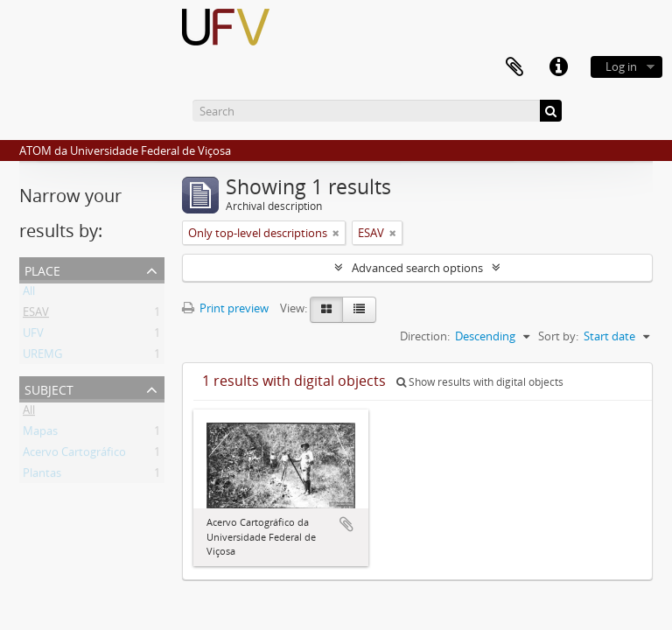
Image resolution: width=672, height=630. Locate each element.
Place (42, 269)
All (29, 294)
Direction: (425, 336)
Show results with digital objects (480, 382)
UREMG (42, 357)
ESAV (36, 315)
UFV (33, 336)
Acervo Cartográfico (74, 455)
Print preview (225, 308)
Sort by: (558, 336)
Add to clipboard (346, 524)
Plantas (42, 476)
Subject (49, 388)
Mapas (40, 434)
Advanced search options (417, 268)
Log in (621, 66)
